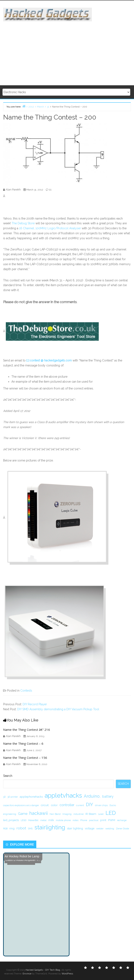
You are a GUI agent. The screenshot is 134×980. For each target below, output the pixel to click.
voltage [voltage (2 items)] (90, 828)
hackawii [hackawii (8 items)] (38, 813)
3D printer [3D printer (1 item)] (13, 797)
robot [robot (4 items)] (21, 828)
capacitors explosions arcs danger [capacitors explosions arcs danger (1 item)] (21, 805)
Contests (26, 691)
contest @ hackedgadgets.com (51, 360)
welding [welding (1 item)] (110, 829)
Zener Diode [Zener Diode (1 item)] (122, 829)
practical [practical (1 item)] (94, 820)
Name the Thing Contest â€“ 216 (27, 730)
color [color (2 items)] (54, 805)
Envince (27, 974)
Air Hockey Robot (16, 856)
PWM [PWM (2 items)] (112, 820)
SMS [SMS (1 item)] (30, 829)
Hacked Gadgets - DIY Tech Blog (43, 970)
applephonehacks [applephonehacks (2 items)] (31, 797)
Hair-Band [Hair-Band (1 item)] (55, 814)
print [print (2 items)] (103, 820)
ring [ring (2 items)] (12, 828)
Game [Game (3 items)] (23, 814)
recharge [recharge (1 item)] (122, 820)
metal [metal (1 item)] (43, 820)
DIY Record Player (35, 704)
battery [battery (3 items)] (108, 796)
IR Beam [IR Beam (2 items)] (91, 814)
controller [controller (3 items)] (67, 805)
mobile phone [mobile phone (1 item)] (63, 820)
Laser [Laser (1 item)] (101, 814)
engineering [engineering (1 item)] (10, 814)
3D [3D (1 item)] (4, 797)
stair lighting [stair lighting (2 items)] (75, 828)
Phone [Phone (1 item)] (84, 820)
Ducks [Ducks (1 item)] (113, 805)
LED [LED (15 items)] (111, 813)
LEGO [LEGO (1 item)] (24, 820)
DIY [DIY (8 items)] (90, 804)
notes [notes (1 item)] (76, 820)
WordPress (67, 974)
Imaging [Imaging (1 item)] (67, 814)
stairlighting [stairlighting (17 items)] (50, 827)
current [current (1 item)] (80, 805)
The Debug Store (23, 223)
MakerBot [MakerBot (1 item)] (33, 820)
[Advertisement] (69, 50)
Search (8, 776)
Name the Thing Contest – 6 (23, 743)
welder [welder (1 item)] (100, 829)
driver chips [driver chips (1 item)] (101, 805)
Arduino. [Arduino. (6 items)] (92, 796)
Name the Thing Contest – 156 (25, 758)
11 (50, 190)
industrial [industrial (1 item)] (79, 814)
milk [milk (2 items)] (51, 820)
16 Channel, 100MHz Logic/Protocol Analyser (50, 228)
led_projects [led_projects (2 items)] (11, 820)
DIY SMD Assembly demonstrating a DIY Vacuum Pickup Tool (58, 709)
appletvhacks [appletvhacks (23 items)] (63, 795)
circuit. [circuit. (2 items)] (45, 805)
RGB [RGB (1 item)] (5, 829)
